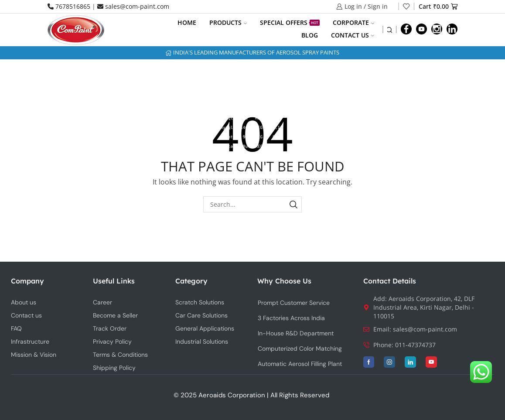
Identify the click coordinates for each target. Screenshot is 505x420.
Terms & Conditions (120, 355)
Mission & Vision (34, 355)
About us (24, 302)
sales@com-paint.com (133, 6)
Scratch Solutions (200, 302)
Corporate (353, 22)
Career (102, 302)
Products (228, 22)
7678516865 (69, 6)
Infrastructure (30, 341)
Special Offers (290, 22)
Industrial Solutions (202, 341)
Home (187, 22)
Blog (310, 35)
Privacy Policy (112, 341)
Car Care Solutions (201, 315)
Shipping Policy (114, 368)
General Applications (205, 328)
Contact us (353, 35)
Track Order (110, 328)
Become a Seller (115, 315)
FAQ (16, 328)
